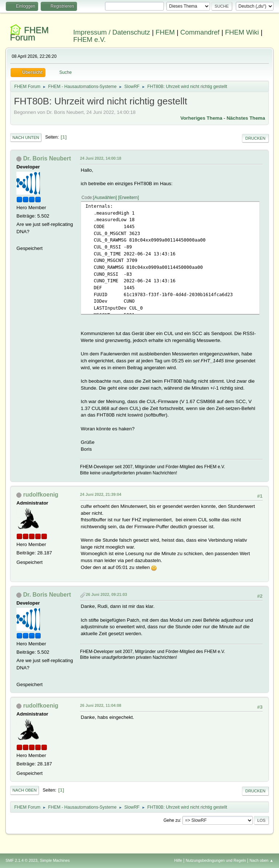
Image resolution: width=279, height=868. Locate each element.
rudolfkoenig (41, 495)
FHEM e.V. (90, 39)
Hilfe (178, 860)
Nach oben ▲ (262, 860)
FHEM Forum (29, 34)
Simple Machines (55, 860)
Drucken (255, 138)
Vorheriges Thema (201, 118)
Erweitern (128, 198)
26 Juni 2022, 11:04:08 (100, 705)
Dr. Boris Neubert (47, 158)
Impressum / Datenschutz (112, 32)
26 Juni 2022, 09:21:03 (106, 594)
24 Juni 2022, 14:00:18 (100, 158)
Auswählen (105, 198)
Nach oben (25, 790)
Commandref (200, 32)
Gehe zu (172, 820)
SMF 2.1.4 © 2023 (21, 860)
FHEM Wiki (242, 32)
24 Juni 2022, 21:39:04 (100, 494)
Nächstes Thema (246, 118)
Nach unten (26, 138)
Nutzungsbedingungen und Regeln (216, 860)
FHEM (165, 32)
